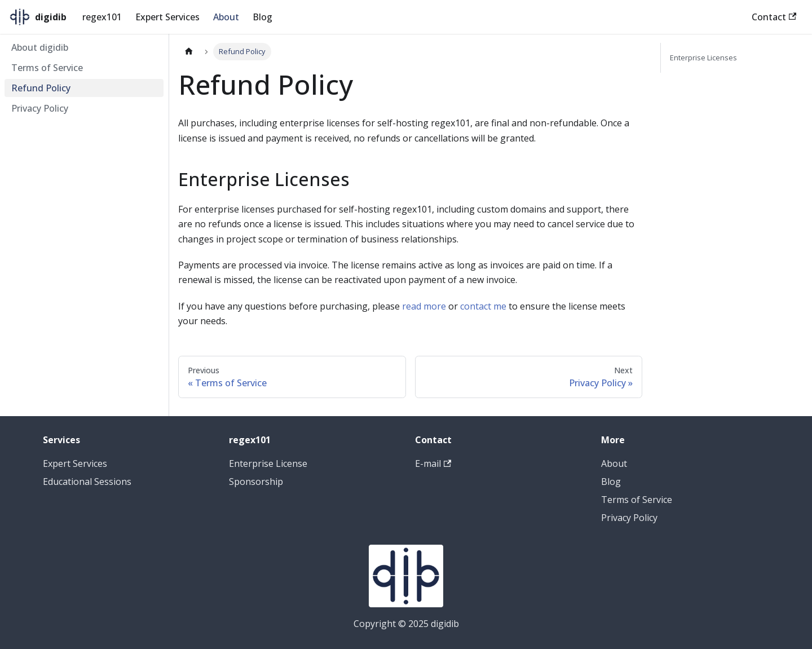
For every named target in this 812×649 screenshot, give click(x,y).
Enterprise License (268, 463)
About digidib (40, 47)
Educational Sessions (87, 482)
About (226, 17)
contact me (483, 306)
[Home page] (189, 52)
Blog (262, 17)
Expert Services (167, 17)
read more (424, 306)
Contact (774, 17)
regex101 (102, 17)
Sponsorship (256, 482)
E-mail (433, 463)
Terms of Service (47, 68)
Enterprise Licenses (703, 58)
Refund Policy (41, 88)
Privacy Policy (40, 108)
